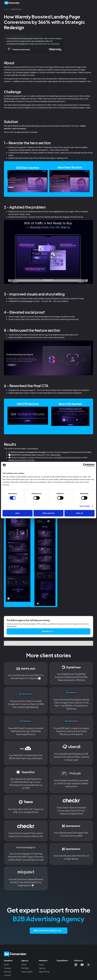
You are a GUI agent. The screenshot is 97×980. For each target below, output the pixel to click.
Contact (7, 975)
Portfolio (25, 968)
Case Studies (27, 972)
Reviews (7, 972)
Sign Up (42, 968)
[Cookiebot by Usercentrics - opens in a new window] (85, 465)
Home (6, 965)
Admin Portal (44, 972)
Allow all (79, 513)
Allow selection (48, 513)
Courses (7, 968)
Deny (18, 513)
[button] (92, 3)
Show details (85, 506)
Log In (41, 965)
